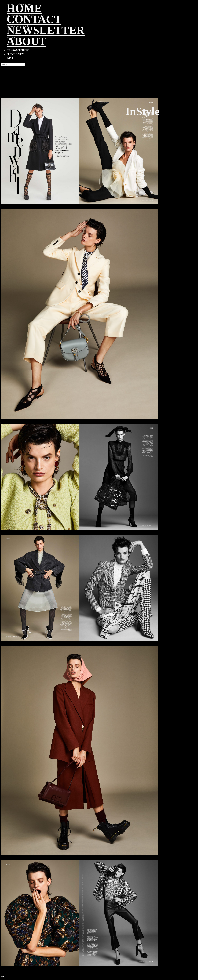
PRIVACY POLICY (15, 54)
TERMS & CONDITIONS (18, 50)
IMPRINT (11, 58)
